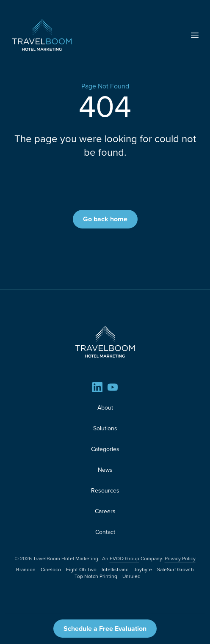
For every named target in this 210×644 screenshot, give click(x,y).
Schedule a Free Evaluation (105, 629)
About (105, 408)
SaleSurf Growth (175, 570)
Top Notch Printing (96, 576)
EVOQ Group (124, 559)
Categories (105, 449)
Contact (105, 532)
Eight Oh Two (81, 570)
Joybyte (143, 570)
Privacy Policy (180, 559)
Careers (105, 511)
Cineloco (51, 570)
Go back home (105, 219)
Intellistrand (115, 570)
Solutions (105, 428)
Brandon (26, 570)
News (105, 470)
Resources (105, 491)
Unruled (131, 576)
